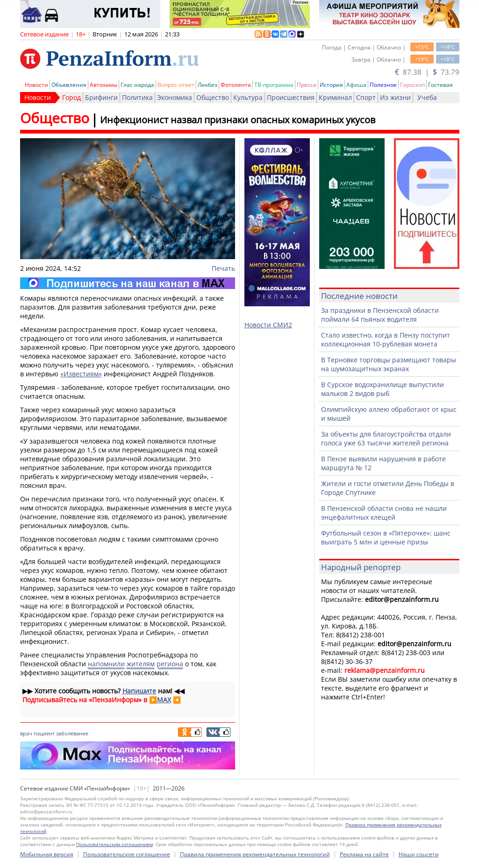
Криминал (335, 97)
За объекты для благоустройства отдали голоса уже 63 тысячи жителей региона (386, 438)
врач (26, 733)
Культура (248, 97)
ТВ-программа (274, 85)
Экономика (175, 97)
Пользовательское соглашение (127, 854)
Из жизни (395, 97)
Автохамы (104, 85)
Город (71, 97)
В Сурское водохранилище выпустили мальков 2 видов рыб (382, 389)
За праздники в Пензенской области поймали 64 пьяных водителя (380, 315)
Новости (36, 85)
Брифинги (101, 97)
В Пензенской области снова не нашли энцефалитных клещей (384, 513)
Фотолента (236, 85)
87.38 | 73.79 (427, 72)
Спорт (366, 97)
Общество (213, 97)
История (331, 85)
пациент (44, 733)
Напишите (139, 691)
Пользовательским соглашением (114, 844)
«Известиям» (81, 374)
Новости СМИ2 (268, 325)
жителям (141, 664)
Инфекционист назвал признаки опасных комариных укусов (238, 120)
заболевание (72, 733)
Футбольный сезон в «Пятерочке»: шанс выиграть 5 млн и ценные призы (386, 537)
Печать (223, 268)
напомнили (106, 664)
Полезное (383, 85)
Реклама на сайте (364, 854)
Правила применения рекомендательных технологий (255, 854)
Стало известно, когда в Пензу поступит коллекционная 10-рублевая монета (386, 339)
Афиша (356, 85)
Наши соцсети (419, 854)
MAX (164, 700)
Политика (137, 97)
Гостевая (440, 85)
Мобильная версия (47, 854)
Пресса (307, 85)
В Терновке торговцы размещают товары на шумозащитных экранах (389, 364)
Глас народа (137, 85)
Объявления (69, 85)
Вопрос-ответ (176, 85)
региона (170, 664)
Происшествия (291, 97)
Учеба (427, 97)
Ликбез (207, 85)
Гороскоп (412, 85)
